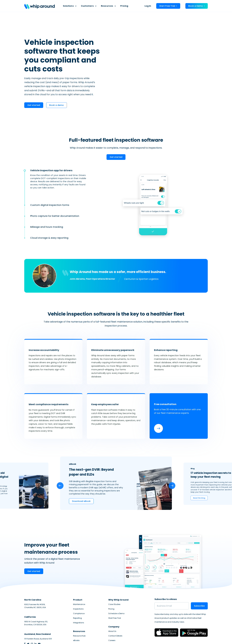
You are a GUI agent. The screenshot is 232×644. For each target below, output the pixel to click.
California (30, 593)
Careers (112, 617)
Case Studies (114, 581)
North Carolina (33, 576)
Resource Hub (79, 612)
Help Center (113, 621)
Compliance (79, 590)
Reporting (77, 594)
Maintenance (79, 581)
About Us (112, 608)
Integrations (79, 599)
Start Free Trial (115, 594)
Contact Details (115, 612)
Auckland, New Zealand (37, 610)
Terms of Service (200, 637)
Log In (148, 6)
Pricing (124, 6)
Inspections (78, 585)
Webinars (77, 621)
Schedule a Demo (116, 590)
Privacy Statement (182, 637)
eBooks (76, 617)
